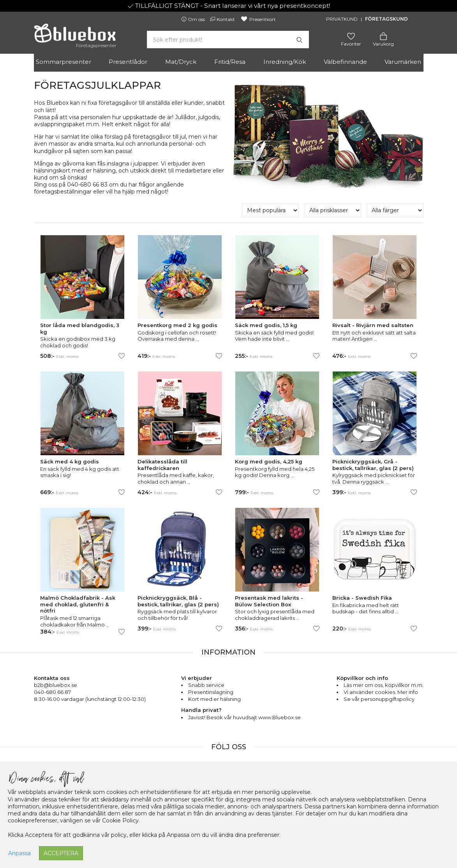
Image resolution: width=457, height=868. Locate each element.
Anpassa (19, 853)
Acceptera (61, 853)
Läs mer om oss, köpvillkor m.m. (384, 685)
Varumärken (403, 62)
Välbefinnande (345, 62)
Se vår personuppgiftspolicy (379, 699)
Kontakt (223, 19)
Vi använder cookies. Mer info (381, 692)
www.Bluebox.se (280, 717)
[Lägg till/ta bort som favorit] (122, 356)
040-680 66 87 (52, 692)
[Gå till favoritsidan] (351, 36)
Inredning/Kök (285, 62)
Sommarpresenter (64, 62)
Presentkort (258, 19)
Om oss (194, 19)
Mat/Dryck (181, 62)
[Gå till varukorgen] (383, 36)
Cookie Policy (120, 820)
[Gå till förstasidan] (75, 36)
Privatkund (342, 19)
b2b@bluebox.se (56, 685)
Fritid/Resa (230, 62)
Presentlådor (128, 62)
